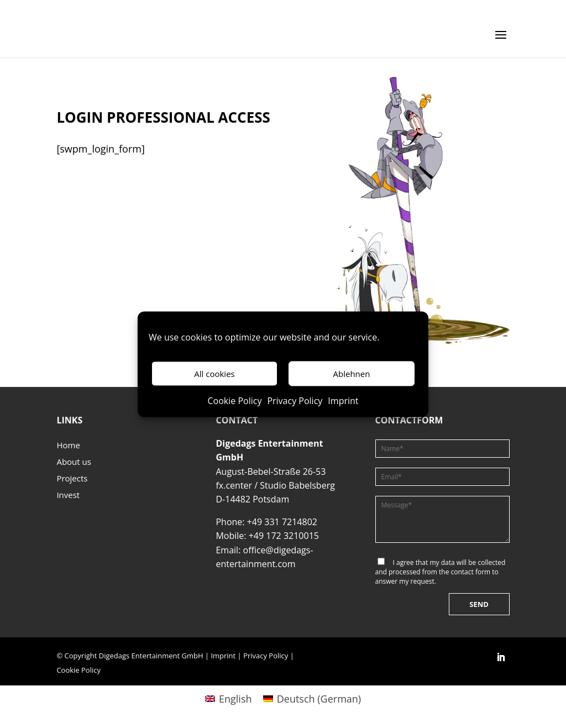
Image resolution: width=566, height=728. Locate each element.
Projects (72, 479)
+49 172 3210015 (284, 536)
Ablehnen (352, 374)
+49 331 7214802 (282, 522)
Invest (68, 496)
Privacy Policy (295, 401)
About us (74, 462)
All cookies (214, 374)
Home (68, 446)
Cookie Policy (234, 401)
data (448, 562)
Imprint (343, 401)
